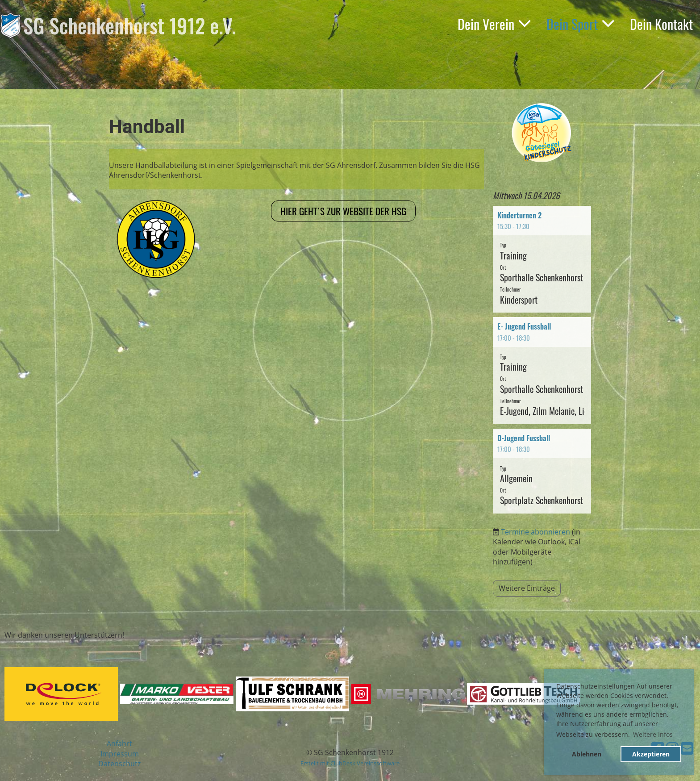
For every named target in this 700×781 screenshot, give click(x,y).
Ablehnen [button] (587, 754)
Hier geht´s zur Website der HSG (343, 211)
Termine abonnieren (535, 532)
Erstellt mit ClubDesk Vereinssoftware (350, 763)
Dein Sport (580, 24)
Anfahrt (119, 743)
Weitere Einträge (527, 588)
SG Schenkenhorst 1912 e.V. (130, 25)
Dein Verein (494, 24)
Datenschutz (119, 764)
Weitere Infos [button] (653, 734)
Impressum (120, 754)
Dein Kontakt (661, 24)
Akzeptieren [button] (651, 754)
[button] (542, 259)
